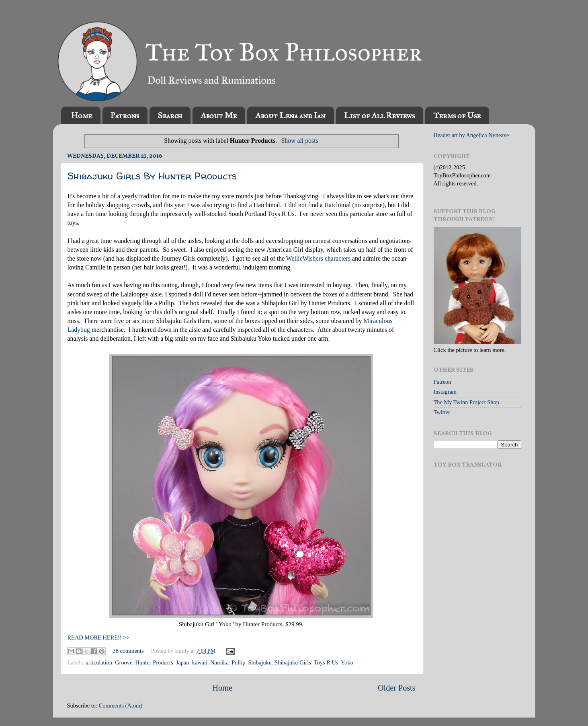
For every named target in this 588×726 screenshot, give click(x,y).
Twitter (442, 412)
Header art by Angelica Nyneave (471, 135)
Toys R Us (326, 662)
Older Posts (397, 688)
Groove (124, 662)
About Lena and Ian (290, 115)
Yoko (347, 662)
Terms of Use (457, 115)
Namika (219, 662)
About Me (219, 115)
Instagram (445, 392)
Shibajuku (260, 662)
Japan (183, 662)
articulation (99, 662)
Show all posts (299, 141)
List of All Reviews (379, 115)
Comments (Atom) (121, 705)
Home (82, 115)
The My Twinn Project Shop (466, 402)
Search (170, 115)
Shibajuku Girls (293, 662)
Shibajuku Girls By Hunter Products (152, 176)
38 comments (128, 651)
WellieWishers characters (318, 258)
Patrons (125, 115)
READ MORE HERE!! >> (99, 638)
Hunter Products (154, 662)
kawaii (200, 662)
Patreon (443, 382)
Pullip (238, 662)
